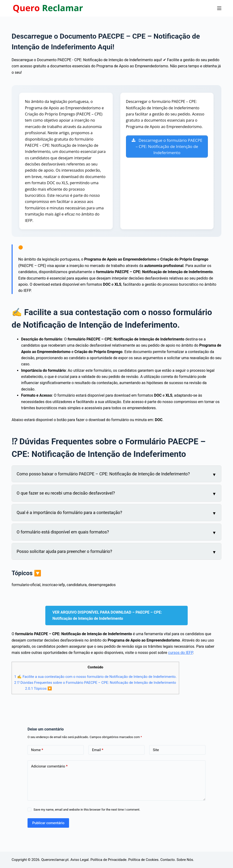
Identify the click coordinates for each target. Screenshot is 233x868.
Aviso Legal (80, 860)
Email (98, 750)
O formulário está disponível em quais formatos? (63, 532)
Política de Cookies (144, 860)
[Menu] (219, 8)
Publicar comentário (48, 823)
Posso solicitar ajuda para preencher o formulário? (64, 551)
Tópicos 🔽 (39, 689)
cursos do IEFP (181, 653)
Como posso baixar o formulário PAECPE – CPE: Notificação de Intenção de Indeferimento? (103, 474)
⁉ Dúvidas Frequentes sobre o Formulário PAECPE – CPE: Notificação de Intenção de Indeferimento (95, 683)
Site (156, 750)
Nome (37, 750)
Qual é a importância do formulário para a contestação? (69, 512)
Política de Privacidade (108, 860)
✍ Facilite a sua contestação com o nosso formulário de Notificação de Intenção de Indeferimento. (95, 677)
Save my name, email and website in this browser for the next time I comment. (87, 810)
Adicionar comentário (49, 766)
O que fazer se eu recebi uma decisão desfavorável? (66, 493)
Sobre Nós (185, 860)
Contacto (168, 860)
